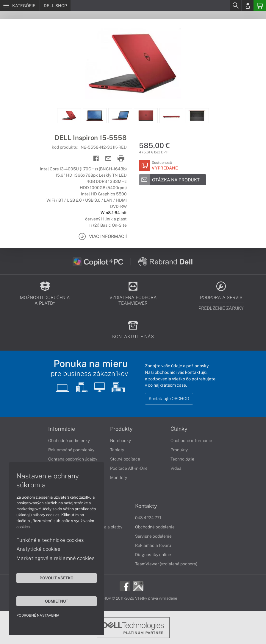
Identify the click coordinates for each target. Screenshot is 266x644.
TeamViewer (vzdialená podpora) (166, 564)
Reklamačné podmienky (71, 450)
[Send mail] (108, 159)
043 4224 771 (148, 518)
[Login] (248, 6)
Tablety (117, 450)
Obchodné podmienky (69, 441)
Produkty (121, 429)
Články (179, 429)
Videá (176, 468)
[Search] (235, 6)
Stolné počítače (125, 459)
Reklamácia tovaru (153, 545)
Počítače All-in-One (129, 468)
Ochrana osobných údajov (73, 459)
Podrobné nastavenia (38, 615)
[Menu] (20, 6)
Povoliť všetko (57, 578)
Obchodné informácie (191, 441)
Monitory (119, 477)
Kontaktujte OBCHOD (169, 399)
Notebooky (121, 441)
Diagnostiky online (153, 555)
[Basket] (260, 6)
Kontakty (146, 506)
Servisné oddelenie (153, 536)
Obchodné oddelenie (155, 527)
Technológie (182, 459)
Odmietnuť (57, 601)
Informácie (62, 429)
